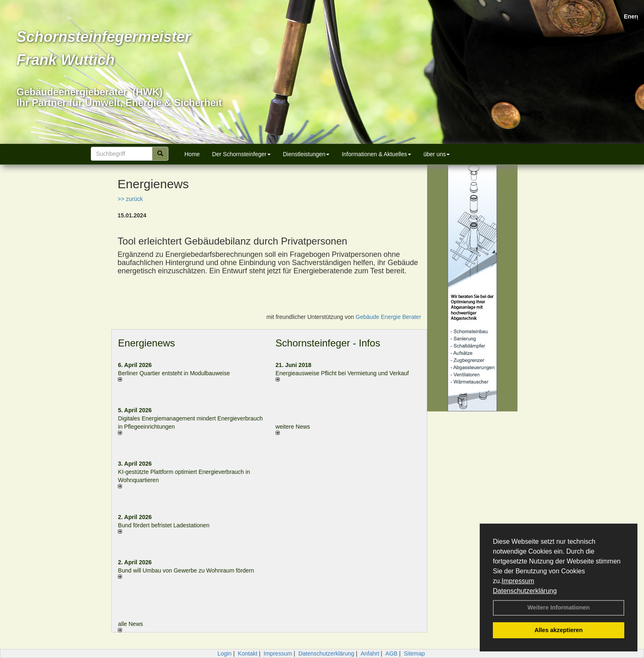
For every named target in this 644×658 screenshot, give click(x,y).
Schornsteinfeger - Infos (328, 343)
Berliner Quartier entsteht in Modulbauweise (174, 373)
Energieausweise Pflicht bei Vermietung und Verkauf (342, 373)
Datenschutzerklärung (525, 591)
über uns (437, 154)
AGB (391, 653)
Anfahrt (370, 653)
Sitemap (414, 653)
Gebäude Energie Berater (389, 317)
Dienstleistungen (306, 154)
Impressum (518, 581)
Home (192, 154)
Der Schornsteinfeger (241, 154)
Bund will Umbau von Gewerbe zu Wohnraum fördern (186, 570)
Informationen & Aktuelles (376, 154)
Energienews (146, 343)
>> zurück (130, 199)
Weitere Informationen (559, 607)
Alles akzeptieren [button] (559, 630)
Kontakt (247, 653)
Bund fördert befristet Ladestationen (164, 525)
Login (224, 653)
